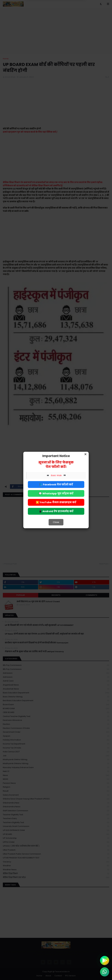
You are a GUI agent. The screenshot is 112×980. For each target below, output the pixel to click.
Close (56, 522)
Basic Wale (56, 475)
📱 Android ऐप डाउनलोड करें (56, 511)
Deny (42, 14)
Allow (70, 14)
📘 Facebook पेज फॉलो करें (56, 484)
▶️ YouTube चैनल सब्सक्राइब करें (56, 502)
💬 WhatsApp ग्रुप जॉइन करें (56, 493)
